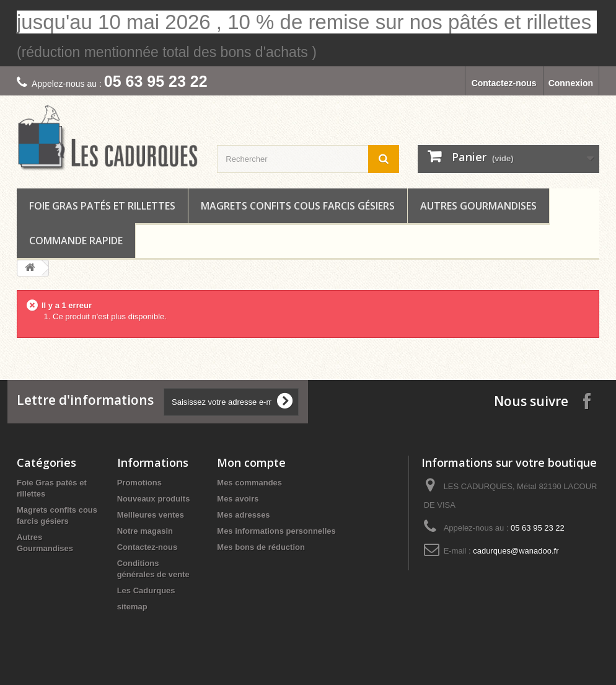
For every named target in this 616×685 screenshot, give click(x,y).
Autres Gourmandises (478, 206)
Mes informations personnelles (276, 531)
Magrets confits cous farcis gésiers (298, 206)
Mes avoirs (238, 499)
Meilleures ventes (151, 515)
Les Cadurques (146, 590)
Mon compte (251, 462)
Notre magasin (145, 531)
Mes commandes (249, 483)
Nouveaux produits (154, 499)
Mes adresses (243, 515)
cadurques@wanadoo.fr (516, 551)
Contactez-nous (504, 83)
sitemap (132, 607)
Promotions (139, 483)
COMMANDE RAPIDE (76, 241)
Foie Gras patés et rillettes (102, 206)
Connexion (571, 83)
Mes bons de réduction (261, 547)
